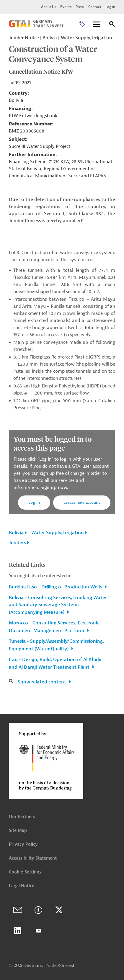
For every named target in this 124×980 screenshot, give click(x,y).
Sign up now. (54, 487)
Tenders (17, 543)
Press (80, 7)
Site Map (18, 831)
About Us (49, 7)
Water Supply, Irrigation (58, 533)
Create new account (82, 502)
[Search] (112, 25)
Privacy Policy (23, 844)
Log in (110, 7)
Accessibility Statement (33, 858)
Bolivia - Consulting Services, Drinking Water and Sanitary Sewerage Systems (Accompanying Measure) (58, 605)
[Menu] (97, 25)
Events (66, 7)
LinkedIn (18, 931)
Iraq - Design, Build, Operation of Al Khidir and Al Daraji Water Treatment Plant (55, 663)
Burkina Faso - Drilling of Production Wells (56, 587)
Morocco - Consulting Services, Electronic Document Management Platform (54, 627)
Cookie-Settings (25, 872)
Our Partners (22, 817)
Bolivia (16, 533)
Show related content (43, 682)
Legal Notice (22, 886)
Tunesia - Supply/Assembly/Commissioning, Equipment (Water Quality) (56, 645)
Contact (95, 7)
